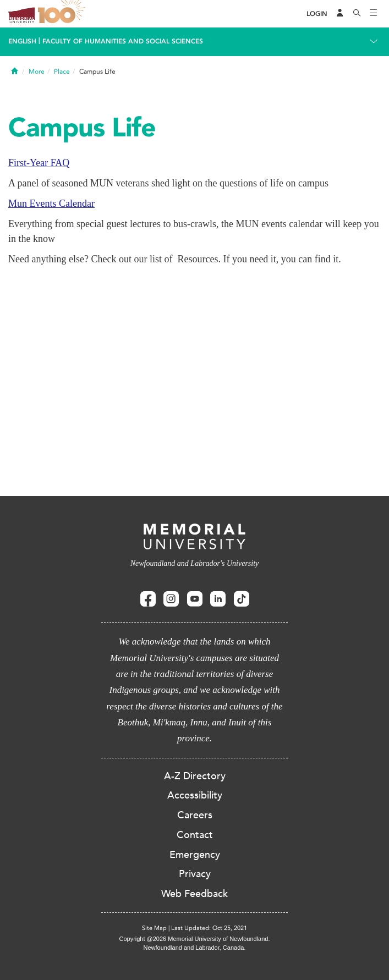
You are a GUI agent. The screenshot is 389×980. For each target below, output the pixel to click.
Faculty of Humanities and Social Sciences (123, 41)
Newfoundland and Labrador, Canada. (195, 948)
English (22, 41)
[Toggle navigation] (374, 14)
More (37, 71)
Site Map (154, 928)
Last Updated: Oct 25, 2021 (209, 928)
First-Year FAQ (39, 163)
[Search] (357, 14)
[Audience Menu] (340, 14)
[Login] (317, 14)
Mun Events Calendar (51, 203)
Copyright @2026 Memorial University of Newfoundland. (194, 939)
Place (62, 71)
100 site (63, 14)
